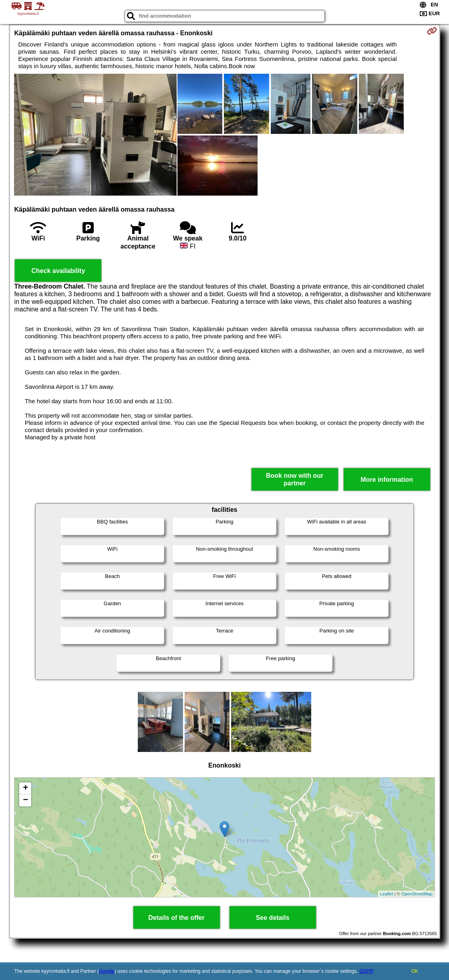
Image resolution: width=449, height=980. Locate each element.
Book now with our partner (295, 479)
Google (107, 971)
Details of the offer (176, 918)
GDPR (366, 971)
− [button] (25, 800)
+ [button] (25, 788)
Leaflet (387, 894)
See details (273, 918)
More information (387, 480)
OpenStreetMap (417, 894)
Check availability (58, 271)
